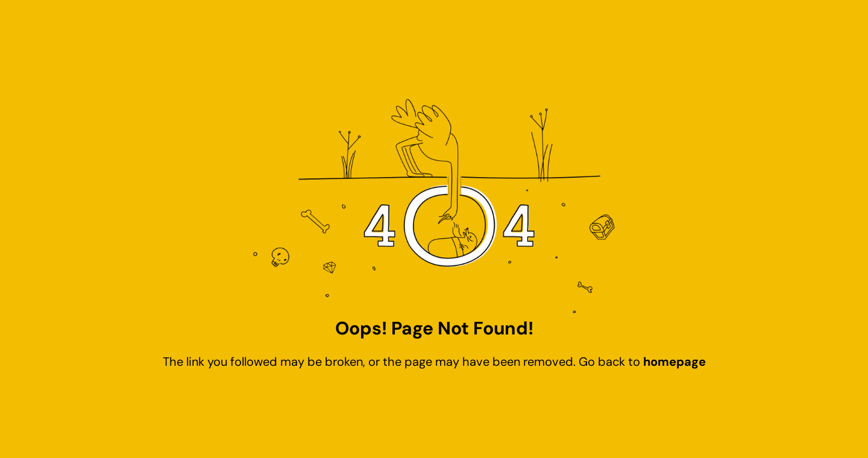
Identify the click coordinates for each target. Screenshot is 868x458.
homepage (675, 362)
